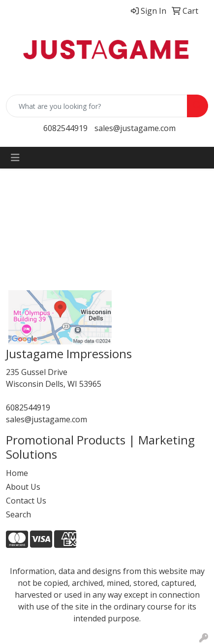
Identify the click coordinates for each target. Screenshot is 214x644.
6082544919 (65, 128)
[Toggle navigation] (15, 158)
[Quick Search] (97, 106)
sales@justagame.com (135, 128)
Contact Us (26, 501)
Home (17, 473)
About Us (23, 487)
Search (18, 514)
